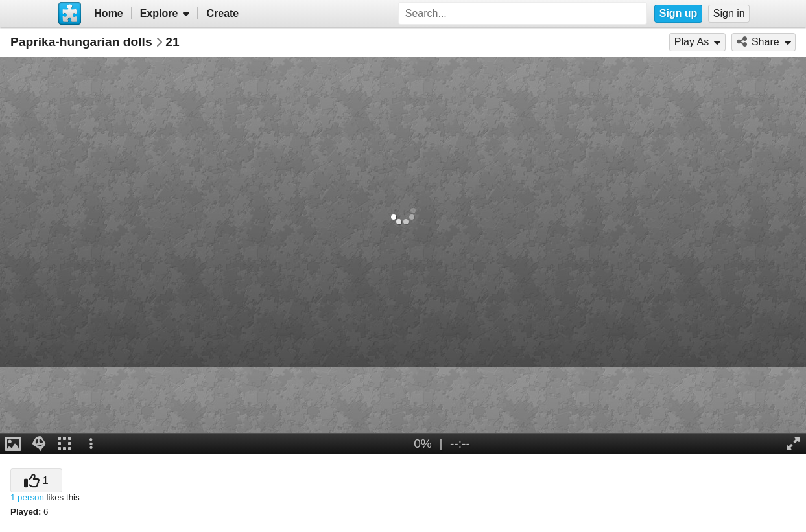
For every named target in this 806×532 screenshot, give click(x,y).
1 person (27, 497)
